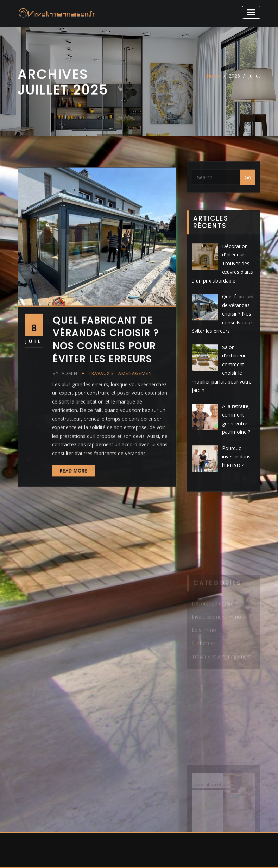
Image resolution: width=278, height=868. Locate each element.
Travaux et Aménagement (122, 403)
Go (248, 180)
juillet (254, 79)
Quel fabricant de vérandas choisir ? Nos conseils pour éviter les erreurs (106, 370)
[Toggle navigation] (251, 12)
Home (214, 79)
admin (65, 403)
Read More (74, 501)
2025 (234, 79)
